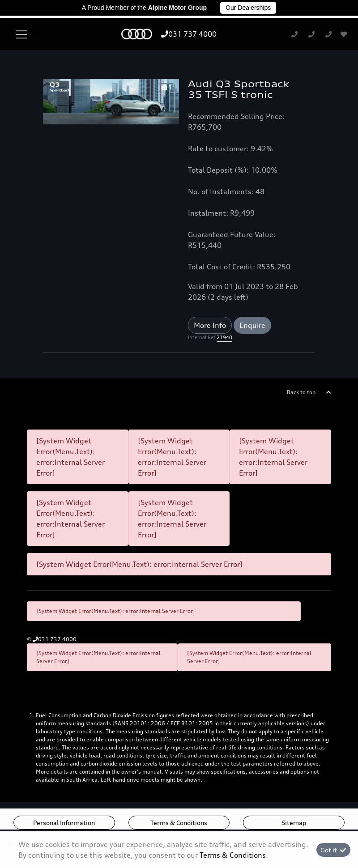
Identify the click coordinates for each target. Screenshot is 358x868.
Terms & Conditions (179, 823)
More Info (210, 325)
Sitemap (294, 823)
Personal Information (64, 823)
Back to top (301, 392)
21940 (224, 337)
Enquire (252, 325)
